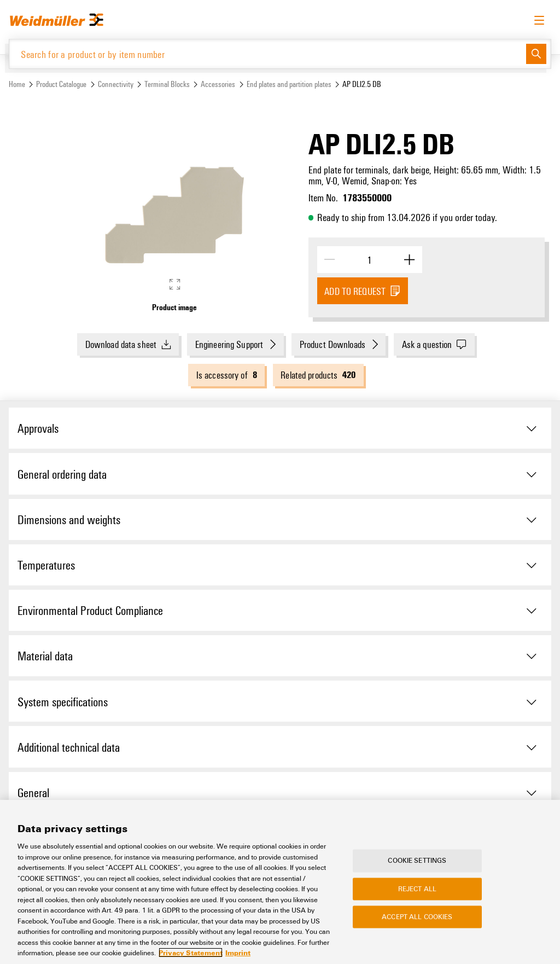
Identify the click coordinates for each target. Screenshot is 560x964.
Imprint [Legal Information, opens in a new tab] (238, 953)
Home (17, 84)
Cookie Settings (417, 861)
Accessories (218, 84)
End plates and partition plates (289, 84)
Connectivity (116, 84)
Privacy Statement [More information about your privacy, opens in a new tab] (191, 953)
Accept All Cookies (417, 916)
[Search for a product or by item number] (268, 54)
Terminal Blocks (167, 84)
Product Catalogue (61, 84)
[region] (280, 882)
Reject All (417, 888)
